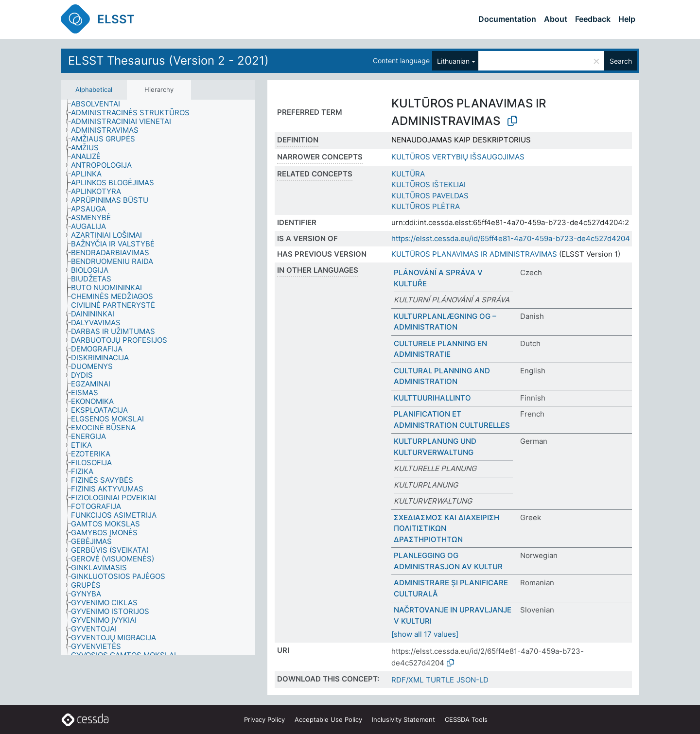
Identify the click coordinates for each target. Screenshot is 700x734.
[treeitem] (100, 104)
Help (627, 19)
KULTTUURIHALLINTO (432, 398)
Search (621, 61)
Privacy (264, 719)
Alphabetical (94, 89)
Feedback (593, 19)
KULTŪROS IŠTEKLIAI (429, 184)
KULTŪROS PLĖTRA (426, 206)
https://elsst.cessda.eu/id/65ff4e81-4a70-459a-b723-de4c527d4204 (511, 238)
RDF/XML (407, 680)
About (556, 19)
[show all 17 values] (425, 634)
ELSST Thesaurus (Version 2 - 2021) (168, 61)
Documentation (507, 19)
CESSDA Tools (466, 719)
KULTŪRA (408, 174)
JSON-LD (472, 680)
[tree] (158, 378)
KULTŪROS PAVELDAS (430, 196)
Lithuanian (453, 61)
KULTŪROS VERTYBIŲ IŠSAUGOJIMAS (458, 157)
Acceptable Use (328, 719)
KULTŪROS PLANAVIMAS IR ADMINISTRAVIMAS (474, 254)
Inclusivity (403, 719)
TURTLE (440, 680)
